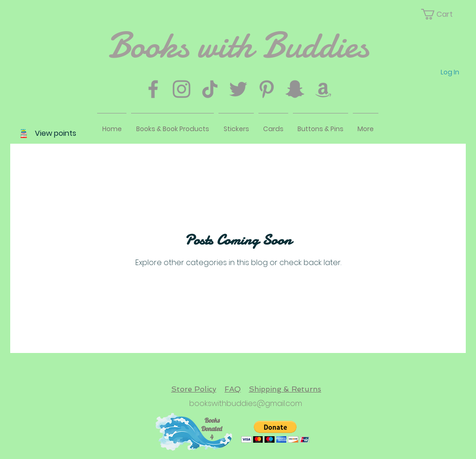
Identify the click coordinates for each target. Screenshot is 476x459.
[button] (443, 14)
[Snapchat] (295, 89)
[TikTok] (210, 89)
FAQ (233, 389)
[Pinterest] (267, 89)
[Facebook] (153, 89)
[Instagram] (182, 89)
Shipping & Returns (285, 389)
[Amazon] (323, 89)
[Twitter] (238, 89)
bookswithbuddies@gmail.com (246, 403)
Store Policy (194, 389)
